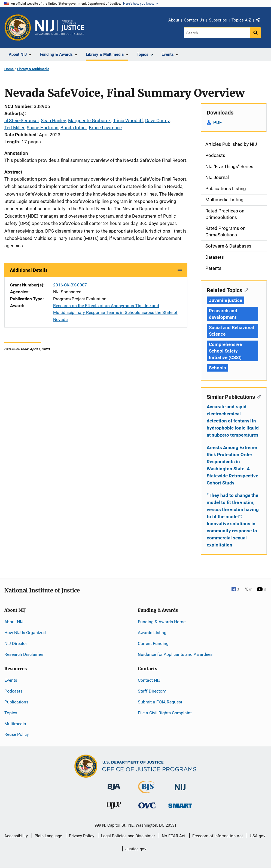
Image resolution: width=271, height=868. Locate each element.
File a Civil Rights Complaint (165, 713)
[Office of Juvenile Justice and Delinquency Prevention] (114, 807)
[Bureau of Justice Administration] (114, 784)
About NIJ (14, 622)
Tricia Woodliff (128, 121)
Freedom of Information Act (218, 836)
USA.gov (258, 836)
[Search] (217, 33)
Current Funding (153, 643)
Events (11, 680)
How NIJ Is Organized (25, 633)
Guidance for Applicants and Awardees (175, 654)
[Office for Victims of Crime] (147, 805)
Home (9, 69)
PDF (217, 122)
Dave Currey (157, 121)
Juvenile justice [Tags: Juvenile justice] (225, 300)
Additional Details (29, 270)
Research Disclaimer (24, 654)
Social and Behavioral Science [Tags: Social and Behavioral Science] (232, 331)
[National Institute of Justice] (180, 785)
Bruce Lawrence (105, 128)
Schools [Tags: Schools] (217, 368)
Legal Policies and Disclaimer (128, 836)
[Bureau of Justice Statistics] (147, 791)
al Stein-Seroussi (22, 121)
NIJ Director (16, 643)
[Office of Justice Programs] (18, 27)
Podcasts (13, 691)
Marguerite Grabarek (89, 121)
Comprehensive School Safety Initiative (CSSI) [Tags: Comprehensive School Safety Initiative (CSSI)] (225, 351)
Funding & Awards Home (162, 622)
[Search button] (255, 33)
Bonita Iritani (74, 128)
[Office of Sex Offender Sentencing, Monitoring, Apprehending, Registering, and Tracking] (180, 804)
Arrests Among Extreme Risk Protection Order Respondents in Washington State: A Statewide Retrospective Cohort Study (232, 465)
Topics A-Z (241, 20)
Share (260, 21)
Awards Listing (152, 633)
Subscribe (218, 20)
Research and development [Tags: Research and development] (223, 314)
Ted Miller (14, 128)
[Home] (60, 27)
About (174, 20)
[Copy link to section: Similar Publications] (258, 396)
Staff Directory (152, 691)
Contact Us (194, 20)
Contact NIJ (149, 680)
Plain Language (48, 836)
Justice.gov (136, 849)
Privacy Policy (82, 836)
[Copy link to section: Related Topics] (245, 290)
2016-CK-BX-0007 (70, 285)
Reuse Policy (17, 734)
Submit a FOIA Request (160, 702)
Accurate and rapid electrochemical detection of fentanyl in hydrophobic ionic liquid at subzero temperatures (233, 421)
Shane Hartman (42, 128)
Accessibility (16, 836)
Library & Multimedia (33, 69)
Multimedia (15, 724)
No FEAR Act (174, 836)
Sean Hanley (53, 121)
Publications (16, 702)
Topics (11, 713)
